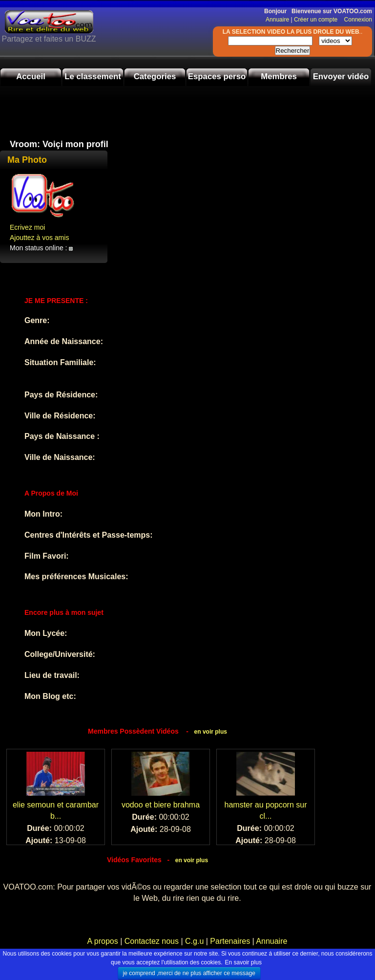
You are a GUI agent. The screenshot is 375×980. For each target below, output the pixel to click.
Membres (279, 76)
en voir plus (211, 732)
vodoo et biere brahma (161, 805)
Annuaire (277, 20)
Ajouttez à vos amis (39, 238)
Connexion (356, 20)
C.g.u (194, 941)
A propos (104, 941)
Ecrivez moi (27, 227)
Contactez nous (151, 941)
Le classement (93, 76)
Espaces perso (217, 76)
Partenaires (230, 941)
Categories (155, 76)
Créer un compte (317, 20)
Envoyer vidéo (341, 76)
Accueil (31, 76)
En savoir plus (243, 962)
